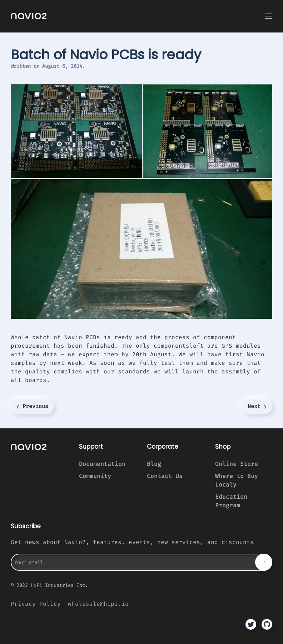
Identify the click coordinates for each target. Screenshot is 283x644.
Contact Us (165, 476)
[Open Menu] (269, 16)
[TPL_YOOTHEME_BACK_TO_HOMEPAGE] (29, 16)
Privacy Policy (36, 604)
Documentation (102, 464)
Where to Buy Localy (237, 480)
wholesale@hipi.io (98, 604)
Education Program (231, 501)
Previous (32, 406)
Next (257, 406)
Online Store (237, 464)
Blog (154, 464)
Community (95, 476)
